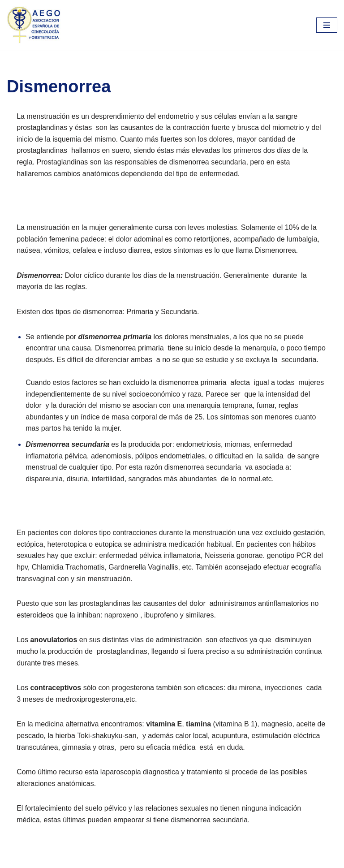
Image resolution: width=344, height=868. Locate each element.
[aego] (34, 25)
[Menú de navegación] (327, 25)
